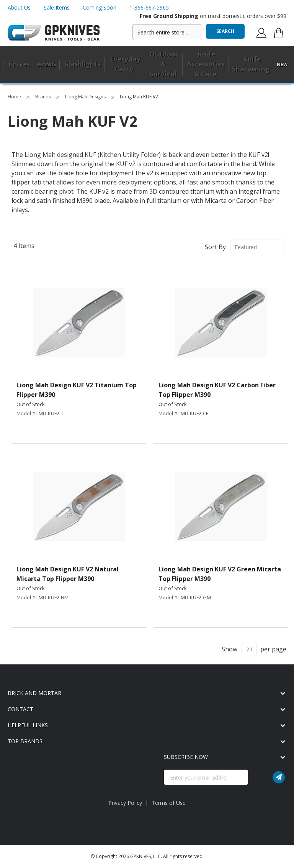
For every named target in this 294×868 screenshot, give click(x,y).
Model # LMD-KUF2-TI (41, 413)
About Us (19, 7)
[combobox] (167, 32)
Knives (19, 64)
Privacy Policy (125, 803)
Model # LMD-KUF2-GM (185, 597)
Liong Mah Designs (86, 97)
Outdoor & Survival (164, 64)
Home (15, 97)
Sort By (215, 247)
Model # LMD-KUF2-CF (183, 413)
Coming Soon (100, 7)
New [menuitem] (282, 64)
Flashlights (83, 64)
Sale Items (57, 7)
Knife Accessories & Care (206, 64)
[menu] (147, 65)
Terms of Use (169, 803)
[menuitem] (18, 65)
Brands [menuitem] (47, 64)
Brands (44, 97)
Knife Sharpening (251, 64)
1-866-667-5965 (149, 7)
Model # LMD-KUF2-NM (42, 597)
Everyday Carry (125, 64)
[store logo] (54, 33)
